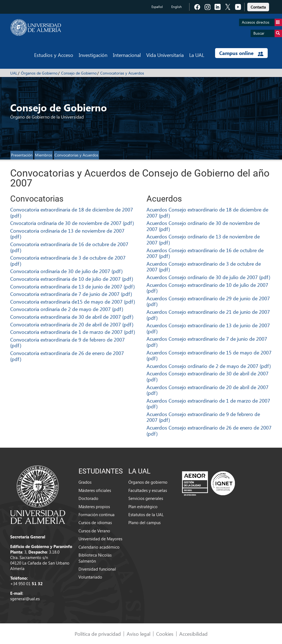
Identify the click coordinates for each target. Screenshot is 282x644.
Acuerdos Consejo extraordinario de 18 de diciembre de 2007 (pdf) (207, 212)
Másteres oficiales (95, 490)
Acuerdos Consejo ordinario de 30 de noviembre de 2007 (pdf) (203, 226)
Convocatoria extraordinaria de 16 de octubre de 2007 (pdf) (69, 247)
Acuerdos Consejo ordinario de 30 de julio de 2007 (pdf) (208, 277)
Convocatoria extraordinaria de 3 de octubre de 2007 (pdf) (68, 261)
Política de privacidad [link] (98, 634)
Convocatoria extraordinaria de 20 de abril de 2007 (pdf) (72, 324)
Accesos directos (262, 22)
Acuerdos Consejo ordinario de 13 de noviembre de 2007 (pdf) (203, 239)
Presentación (22, 155)
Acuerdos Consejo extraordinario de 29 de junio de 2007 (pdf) (208, 301)
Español (157, 7)
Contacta (258, 7)
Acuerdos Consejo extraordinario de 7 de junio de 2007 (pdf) (207, 342)
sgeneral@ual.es (25, 599)
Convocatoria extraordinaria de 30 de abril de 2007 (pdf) (72, 317)
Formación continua (97, 514)
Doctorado (88, 498)
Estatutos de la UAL (146, 514)
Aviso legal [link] (139, 634)
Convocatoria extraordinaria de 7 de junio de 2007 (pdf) (71, 294)
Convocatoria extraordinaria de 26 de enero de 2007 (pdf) (67, 356)
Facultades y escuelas (148, 490)
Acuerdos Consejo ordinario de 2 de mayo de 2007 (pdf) (209, 366)
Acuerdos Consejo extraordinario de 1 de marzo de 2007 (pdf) (208, 404)
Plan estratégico (143, 507)
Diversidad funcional (97, 569)
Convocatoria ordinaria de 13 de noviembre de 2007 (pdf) (67, 234)
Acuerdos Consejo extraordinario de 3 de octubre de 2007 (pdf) (204, 267)
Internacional (127, 55)
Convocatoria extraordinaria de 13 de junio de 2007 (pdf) (72, 286)
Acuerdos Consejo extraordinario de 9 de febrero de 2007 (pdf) (203, 417)
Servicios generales (146, 498)
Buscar (268, 33)
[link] (258, 6)
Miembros (44, 155)
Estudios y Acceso (54, 55)
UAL (14, 73)
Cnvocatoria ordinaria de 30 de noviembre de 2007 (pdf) (72, 223)
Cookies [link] (165, 634)
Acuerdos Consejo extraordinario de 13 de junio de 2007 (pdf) (208, 328)
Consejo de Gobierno (79, 73)
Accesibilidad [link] (193, 634)
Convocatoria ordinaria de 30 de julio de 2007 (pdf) (66, 271)
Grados (85, 482)
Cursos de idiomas (95, 522)
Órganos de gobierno (148, 482)
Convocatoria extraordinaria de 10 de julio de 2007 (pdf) (72, 279)
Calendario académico (99, 547)
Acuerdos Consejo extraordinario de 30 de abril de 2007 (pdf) (208, 376)
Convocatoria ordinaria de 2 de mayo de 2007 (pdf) (67, 309)
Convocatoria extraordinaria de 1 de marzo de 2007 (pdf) (73, 332)
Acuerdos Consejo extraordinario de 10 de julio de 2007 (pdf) (207, 288)
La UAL (197, 55)
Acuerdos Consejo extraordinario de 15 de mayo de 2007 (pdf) (209, 355)
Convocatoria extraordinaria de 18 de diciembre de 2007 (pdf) (72, 212)
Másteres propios (94, 507)
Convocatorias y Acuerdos (122, 73)
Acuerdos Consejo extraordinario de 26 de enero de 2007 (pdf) (209, 430)
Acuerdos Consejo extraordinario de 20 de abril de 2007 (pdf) (208, 390)
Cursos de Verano (94, 531)
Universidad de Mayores (100, 539)
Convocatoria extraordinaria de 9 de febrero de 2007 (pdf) (67, 342)
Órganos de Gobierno (39, 73)
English (177, 7)
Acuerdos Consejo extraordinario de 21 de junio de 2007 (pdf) (208, 315)
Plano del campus (144, 522)
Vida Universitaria (165, 55)
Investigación (93, 55)
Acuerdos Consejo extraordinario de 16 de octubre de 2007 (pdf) (205, 253)
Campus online (241, 53)
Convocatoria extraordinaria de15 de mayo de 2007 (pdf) (73, 302)
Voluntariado (90, 577)
